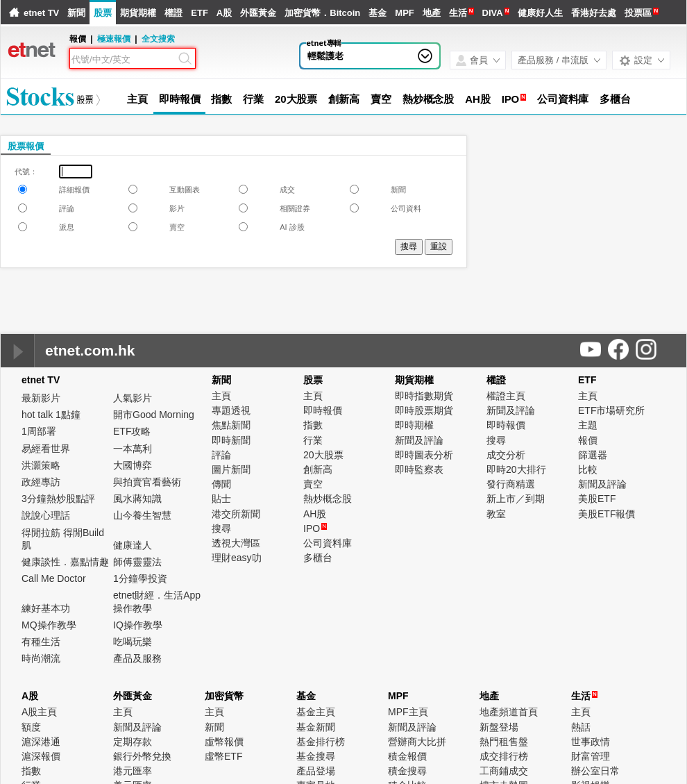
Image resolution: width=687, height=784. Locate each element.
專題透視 (231, 410)
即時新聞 (231, 440)
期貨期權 (138, 13)
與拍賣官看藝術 (147, 482)
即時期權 (414, 425)
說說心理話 (46, 515)
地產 (432, 13)
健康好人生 (540, 13)
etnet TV (41, 13)
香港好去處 (594, 13)
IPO (511, 99)
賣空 (381, 99)
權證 (173, 13)
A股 (224, 13)
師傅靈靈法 (137, 562)
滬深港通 (41, 742)
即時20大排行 (516, 469)
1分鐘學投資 (140, 578)
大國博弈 (133, 465)
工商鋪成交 (504, 771)
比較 (588, 469)
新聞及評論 (419, 440)
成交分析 (506, 455)
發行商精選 (511, 484)
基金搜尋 (316, 756)
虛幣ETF (223, 756)
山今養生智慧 (142, 515)
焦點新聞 (231, 425)
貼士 (221, 499)
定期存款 (133, 742)
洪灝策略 (41, 465)
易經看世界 (46, 449)
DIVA (493, 13)
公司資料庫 (563, 99)
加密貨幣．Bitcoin (322, 13)
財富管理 (591, 756)
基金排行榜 (321, 742)
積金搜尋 (407, 771)
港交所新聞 (236, 514)
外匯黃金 (258, 13)
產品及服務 (137, 658)
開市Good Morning (154, 415)
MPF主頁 (408, 712)
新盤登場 (499, 727)
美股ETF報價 (607, 514)
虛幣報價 (224, 742)
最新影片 (41, 398)
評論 (221, 455)
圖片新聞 (231, 469)
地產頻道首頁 (509, 712)
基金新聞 (316, 727)
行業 (253, 99)
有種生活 (41, 642)
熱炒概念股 (429, 99)
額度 (31, 727)
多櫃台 (615, 99)
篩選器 (593, 455)
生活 (458, 13)
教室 (496, 514)
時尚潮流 (41, 658)
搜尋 (221, 528)
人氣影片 (133, 398)
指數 (221, 99)
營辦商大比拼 (417, 742)
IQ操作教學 (138, 625)
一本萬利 (133, 449)
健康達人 (133, 545)
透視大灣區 (236, 543)
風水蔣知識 (137, 499)
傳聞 (221, 484)
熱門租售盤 (504, 742)
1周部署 (39, 431)
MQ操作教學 (49, 625)
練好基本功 (46, 608)
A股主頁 (39, 712)
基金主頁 (316, 712)
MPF (404, 13)
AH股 (477, 99)
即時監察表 (419, 469)
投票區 (638, 13)
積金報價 (407, 756)
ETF (200, 13)
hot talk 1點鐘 (51, 415)
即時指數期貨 (424, 396)
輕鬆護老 (325, 56)
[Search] (124, 60)
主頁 (137, 99)
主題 (588, 425)
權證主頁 (506, 396)
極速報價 (114, 39)
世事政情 (591, 742)
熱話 (581, 727)
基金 (378, 13)
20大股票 (296, 99)
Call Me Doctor (54, 578)
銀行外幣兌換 (142, 756)
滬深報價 (41, 756)
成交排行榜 (504, 756)
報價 (588, 440)
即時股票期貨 (424, 410)
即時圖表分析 (424, 455)
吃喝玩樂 (133, 642)
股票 (103, 13)
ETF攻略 (132, 431)
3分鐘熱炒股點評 (58, 499)
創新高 (344, 99)
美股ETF (597, 499)
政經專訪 (41, 482)
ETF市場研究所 (611, 410)
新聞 (76, 13)
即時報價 (180, 99)
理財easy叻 (237, 558)
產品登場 (316, 771)
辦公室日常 (595, 771)
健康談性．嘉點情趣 (65, 562)
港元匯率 (133, 771)
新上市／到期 (516, 499)
